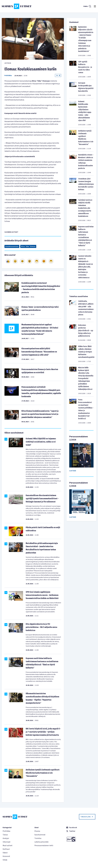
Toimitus (38, 838)
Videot (5, 853)
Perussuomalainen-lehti (44, 846)
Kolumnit (6, 856)
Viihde (5, 860)
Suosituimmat (40, 835)
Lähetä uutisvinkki (41, 842)
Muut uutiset (8, 846)
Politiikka (8, 76)
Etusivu (37, 831)
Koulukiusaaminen (12, 246)
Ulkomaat (7, 842)
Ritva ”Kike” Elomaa (28, 246)
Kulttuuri (6, 849)
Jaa (58, 75)
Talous (5, 835)
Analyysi (6, 838)
